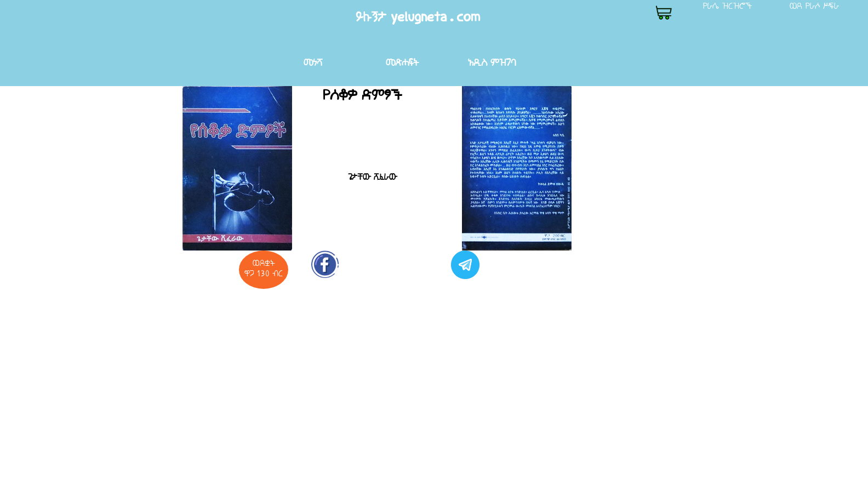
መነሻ (313, 62)
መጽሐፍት (402, 62)
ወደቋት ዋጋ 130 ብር (264, 268)
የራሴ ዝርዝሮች (728, 5)
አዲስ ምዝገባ (492, 62)
